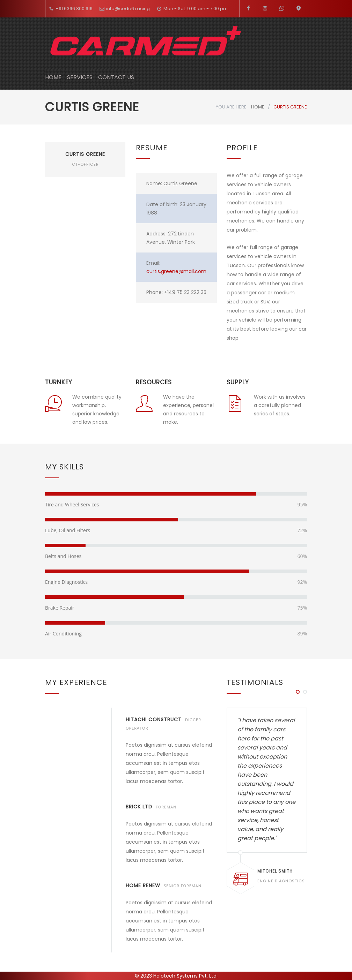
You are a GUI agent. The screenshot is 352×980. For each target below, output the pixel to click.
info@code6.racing (128, 9)
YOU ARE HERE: (232, 107)
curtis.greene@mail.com (176, 271)
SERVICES (80, 77)
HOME (53, 77)
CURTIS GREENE (85, 154)
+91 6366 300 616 (74, 9)
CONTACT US (116, 77)
